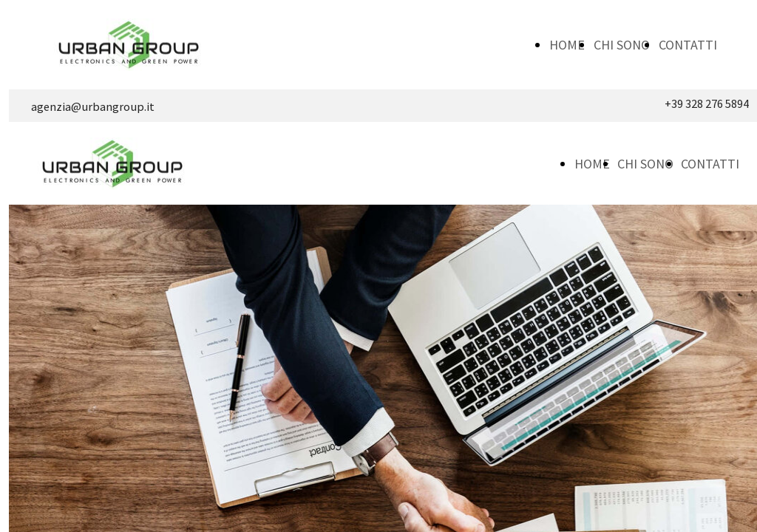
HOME (567, 45)
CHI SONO (622, 45)
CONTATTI (688, 45)
